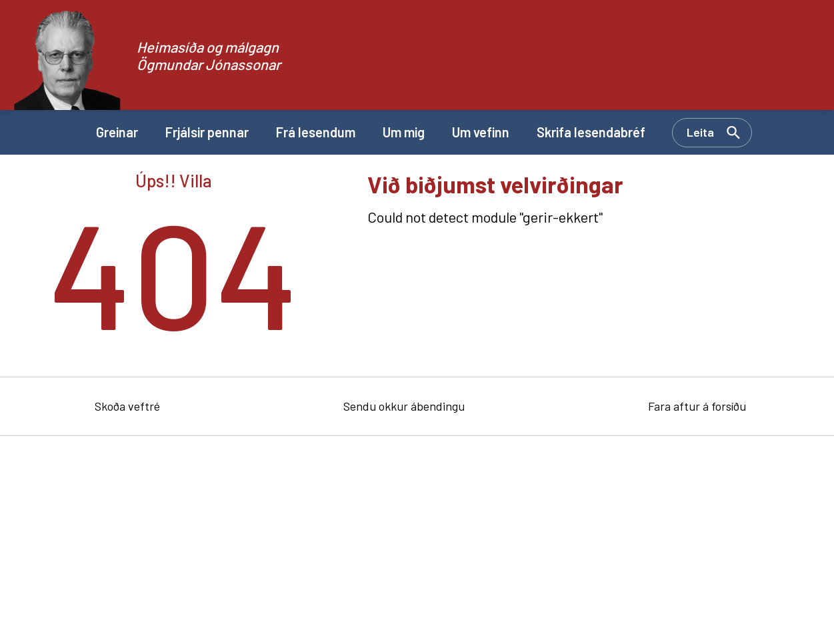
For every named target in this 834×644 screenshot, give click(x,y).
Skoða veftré (127, 406)
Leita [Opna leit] (700, 132)
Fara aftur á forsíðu (697, 406)
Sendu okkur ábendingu (404, 406)
